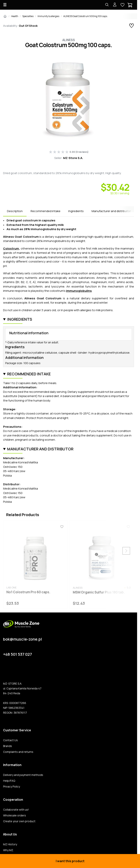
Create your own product (19, 821)
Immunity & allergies (48, 16)
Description (15, 211)
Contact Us (10, 740)
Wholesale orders (15, 815)
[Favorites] (62, 527)
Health (15, 16)
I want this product (70, 861)
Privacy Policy (12, 787)
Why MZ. (8, 850)
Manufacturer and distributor (111, 211)
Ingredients (76, 211)
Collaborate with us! (16, 810)
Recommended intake (46, 211)
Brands (8, 746)
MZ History (10, 844)
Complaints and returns (18, 752)
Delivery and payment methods (23, 775)
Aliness (69, 40)
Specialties (28, 16)
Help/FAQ (9, 781)
